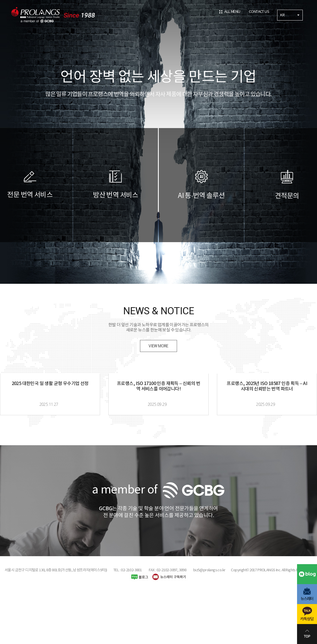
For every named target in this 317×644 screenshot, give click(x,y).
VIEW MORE (158, 346)
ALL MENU (232, 12)
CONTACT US (259, 12)
